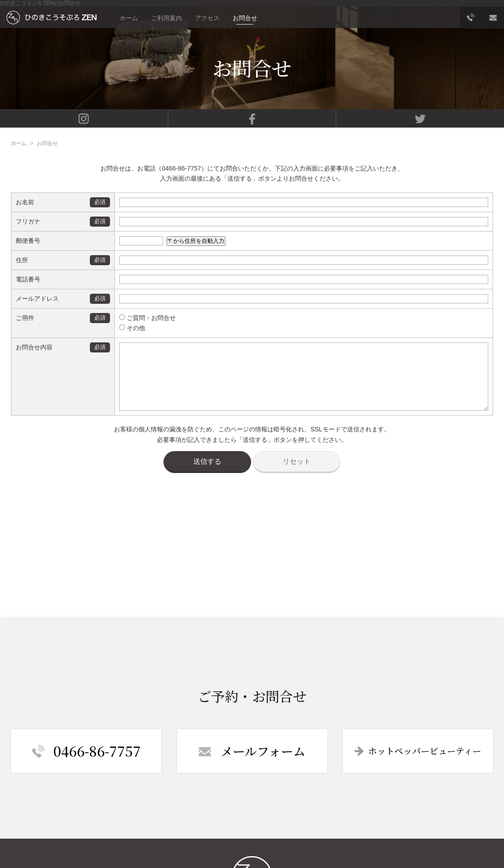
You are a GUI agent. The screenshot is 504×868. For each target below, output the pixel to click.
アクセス (207, 18)
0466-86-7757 (181, 168)
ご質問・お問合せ (139, 318)
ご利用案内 (167, 18)
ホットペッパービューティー (418, 751)
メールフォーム (252, 751)
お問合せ (245, 18)
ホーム (129, 18)
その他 (124, 328)
